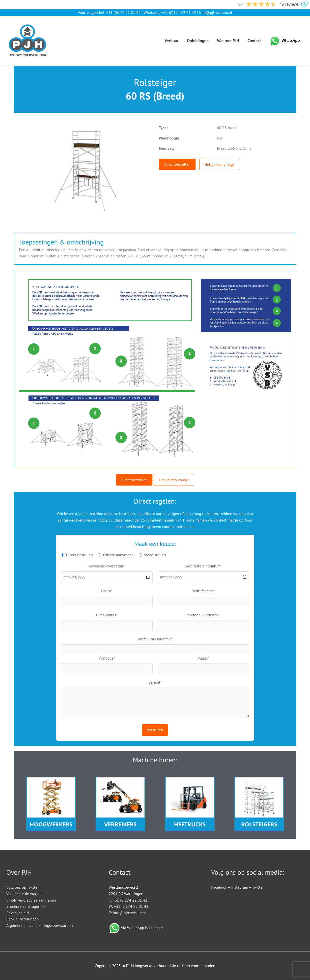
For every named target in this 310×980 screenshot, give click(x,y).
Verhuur (172, 41)
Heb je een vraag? (220, 164)
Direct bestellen (177, 164)
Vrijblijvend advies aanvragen (31, 900)
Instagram (240, 887)
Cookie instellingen (23, 919)
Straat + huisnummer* (155, 639)
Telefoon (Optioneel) (203, 615)
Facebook (219, 887)
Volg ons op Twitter (23, 887)
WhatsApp (291, 40)
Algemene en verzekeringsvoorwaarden (40, 925)
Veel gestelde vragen (24, 894)
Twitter (258, 887)
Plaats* (203, 658)
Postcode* (107, 658)
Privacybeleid (18, 913)
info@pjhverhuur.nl (216, 12)
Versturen (155, 730)
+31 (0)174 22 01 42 (124, 12)
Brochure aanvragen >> (26, 906)
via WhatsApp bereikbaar (142, 928)
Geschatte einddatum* (203, 566)
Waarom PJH (228, 41)
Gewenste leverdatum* (107, 566)
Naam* (107, 591)
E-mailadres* (107, 615)
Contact (254, 41)
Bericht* (155, 682)
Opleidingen (198, 41)
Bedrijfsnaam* (203, 591)
